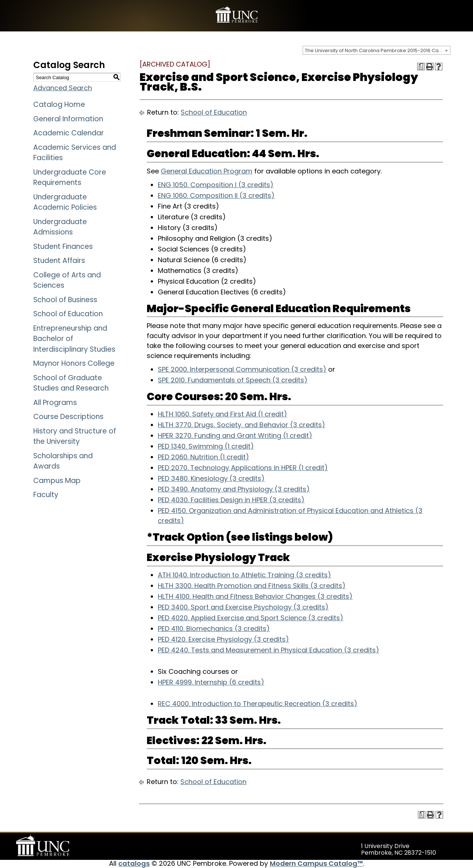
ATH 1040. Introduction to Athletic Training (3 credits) (244, 575)
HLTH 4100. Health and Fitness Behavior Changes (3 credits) (255, 596)
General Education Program (207, 171)
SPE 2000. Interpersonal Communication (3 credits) (242, 369)
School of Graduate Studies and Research (71, 383)
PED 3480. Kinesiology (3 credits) (211, 478)
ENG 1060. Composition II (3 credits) (216, 195)
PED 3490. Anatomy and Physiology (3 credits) (234, 489)
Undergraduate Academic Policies (65, 202)
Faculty (46, 495)
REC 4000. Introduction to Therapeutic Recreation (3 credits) (258, 704)
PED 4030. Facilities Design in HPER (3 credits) (231, 500)
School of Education (68, 314)
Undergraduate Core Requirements (70, 178)
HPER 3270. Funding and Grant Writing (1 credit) (235, 435)
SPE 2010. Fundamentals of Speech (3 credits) (233, 380)
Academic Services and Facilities (75, 153)
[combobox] (377, 50)
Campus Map (57, 481)
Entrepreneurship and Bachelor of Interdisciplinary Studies (74, 339)
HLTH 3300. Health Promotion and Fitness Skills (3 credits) (252, 586)
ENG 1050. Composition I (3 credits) (216, 185)
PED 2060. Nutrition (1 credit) (203, 457)
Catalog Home (59, 104)
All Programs (55, 403)
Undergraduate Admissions (60, 227)
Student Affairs (59, 261)
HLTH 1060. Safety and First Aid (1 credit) (222, 414)
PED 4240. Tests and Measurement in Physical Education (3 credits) (268, 650)
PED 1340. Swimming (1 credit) (206, 446)
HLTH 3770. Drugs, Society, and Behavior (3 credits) (241, 425)
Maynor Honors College (74, 363)
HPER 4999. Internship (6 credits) (211, 682)
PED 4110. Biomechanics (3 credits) (214, 629)
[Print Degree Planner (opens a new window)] (421, 67)
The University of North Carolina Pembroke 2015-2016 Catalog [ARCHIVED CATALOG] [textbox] (377, 50)
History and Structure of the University (75, 436)
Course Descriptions (68, 417)
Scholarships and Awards (63, 461)
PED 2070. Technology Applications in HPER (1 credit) (243, 468)
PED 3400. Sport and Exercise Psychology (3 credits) (243, 607)
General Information (68, 119)
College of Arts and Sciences (67, 280)
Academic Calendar (69, 133)
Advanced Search (63, 88)
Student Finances (63, 246)
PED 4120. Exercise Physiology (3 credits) (223, 639)
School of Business (65, 300)
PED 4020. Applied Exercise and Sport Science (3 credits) (251, 618)
